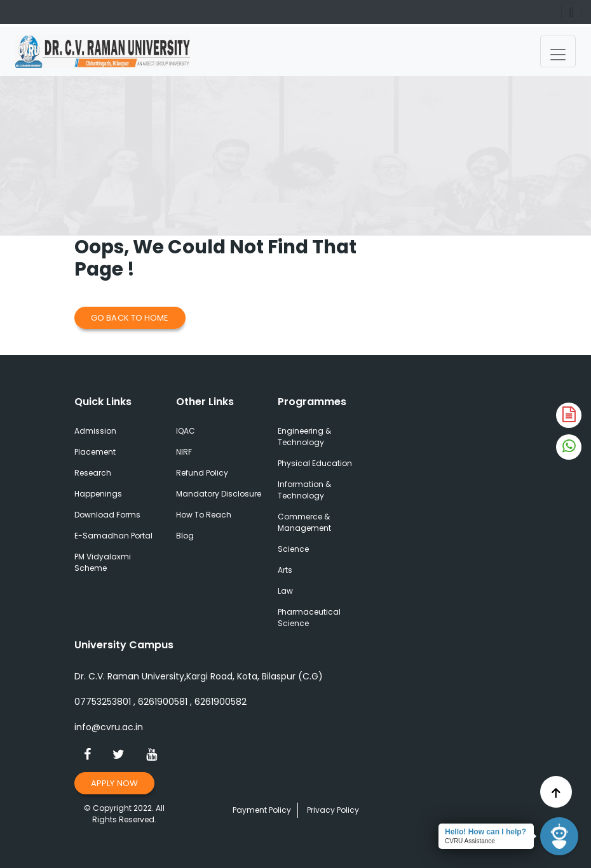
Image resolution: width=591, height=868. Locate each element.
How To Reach (204, 515)
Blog (185, 536)
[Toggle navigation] (558, 51)
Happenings (98, 494)
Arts (285, 570)
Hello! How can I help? (486, 832)
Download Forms (107, 515)
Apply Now (114, 783)
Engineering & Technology (304, 437)
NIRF (184, 452)
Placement (95, 452)
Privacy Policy (333, 810)
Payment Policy (262, 810)
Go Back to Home (130, 318)
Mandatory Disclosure (219, 494)
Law (285, 591)
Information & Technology (304, 490)
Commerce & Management (304, 522)
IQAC (186, 431)
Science (293, 549)
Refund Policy (202, 473)
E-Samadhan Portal (113, 536)
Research (93, 473)
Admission (95, 431)
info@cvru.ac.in (109, 727)
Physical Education (315, 463)
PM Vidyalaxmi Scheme (103, 562)
